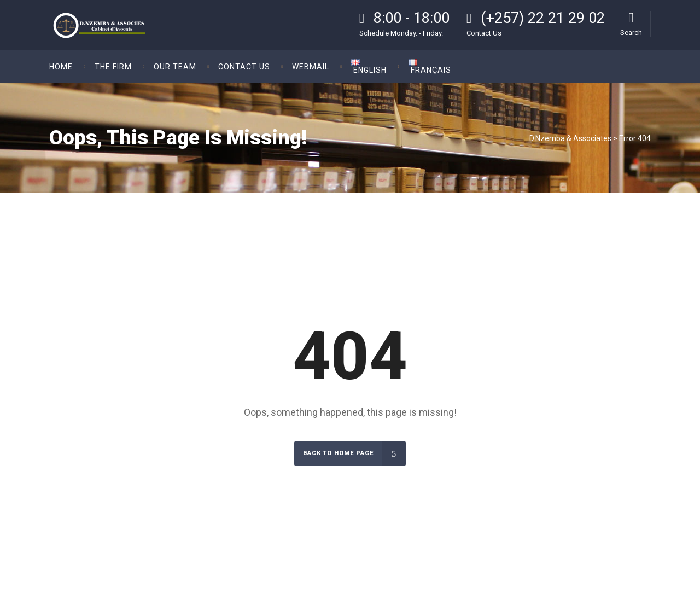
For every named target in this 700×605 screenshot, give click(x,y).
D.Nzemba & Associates (570, 138)
